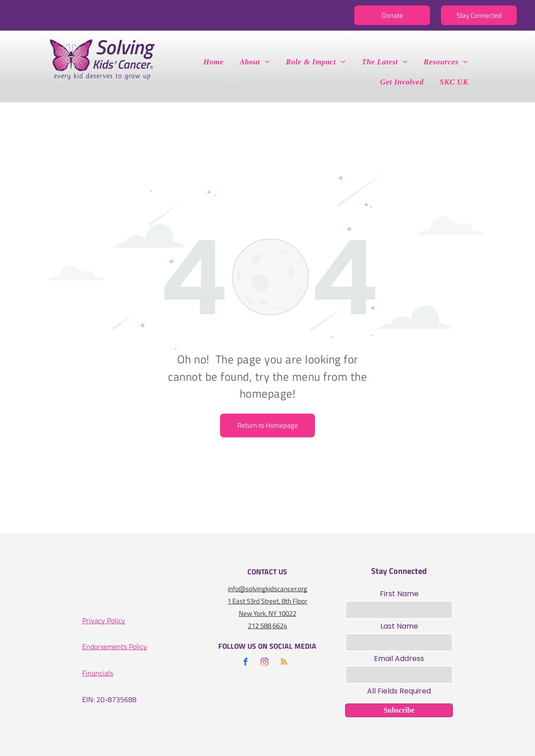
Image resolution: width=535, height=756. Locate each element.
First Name (399, 594)
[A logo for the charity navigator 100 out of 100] (114, 589)
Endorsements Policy (115, 646)
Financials (98, 673)
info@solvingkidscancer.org (267, 589)
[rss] (284, 663)
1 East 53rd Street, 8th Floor (267, 601)
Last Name (399, 626)
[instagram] (265, 663)
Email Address (399, 659)
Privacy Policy (104, 620)
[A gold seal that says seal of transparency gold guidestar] (173, 589)
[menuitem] (217, 62)
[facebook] (246, 663)
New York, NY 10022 (267, 613)
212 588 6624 (267, 626)
